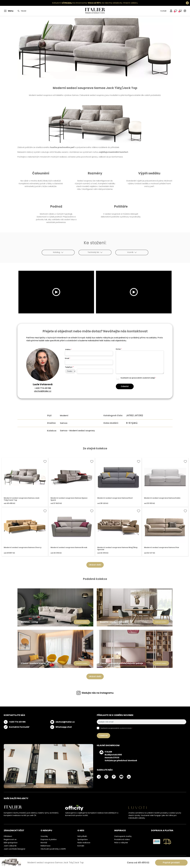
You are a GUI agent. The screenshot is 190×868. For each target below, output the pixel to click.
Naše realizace (84, 842)
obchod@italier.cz (43, 391)
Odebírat (103, 735)
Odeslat (125, 386)
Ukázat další (95, 565)
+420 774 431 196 (43, 388)
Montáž (44, 842)
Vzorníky (44, 836)
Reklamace (46, 846)
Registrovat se (10, 839)
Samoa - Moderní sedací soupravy (77, 430)
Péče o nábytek (121, 842)
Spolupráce (83, 839)
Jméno (68, 349)
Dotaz (119, 349)
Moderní (63, 415)
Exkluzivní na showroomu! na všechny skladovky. (87, 3)
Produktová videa (122, 839)
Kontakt (163, 11)
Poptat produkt (171, 862)
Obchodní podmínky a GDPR (53, 849)
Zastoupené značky (123, 836)
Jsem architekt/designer (15, 849)
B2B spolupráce (11, 842)
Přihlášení (8, 836)
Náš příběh (82, 836)
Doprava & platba (49, 839)
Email (68, 358)
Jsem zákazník (10, 846)
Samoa (63, 423)
